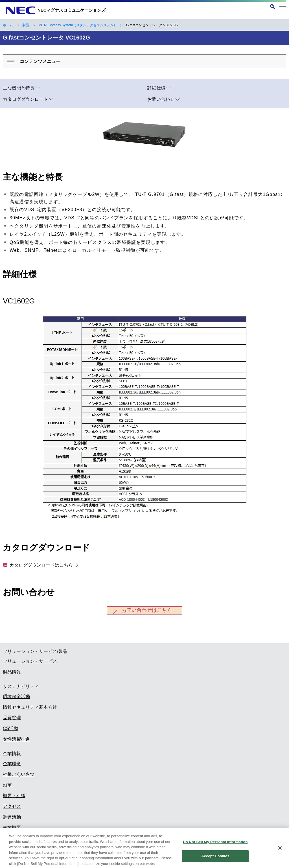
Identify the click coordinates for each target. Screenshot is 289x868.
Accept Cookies (215, 860)
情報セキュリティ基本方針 (30, 707)
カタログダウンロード (25, 99)
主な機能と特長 (19, 88)
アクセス (12, 806)
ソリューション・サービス (30, 661)
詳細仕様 (156, 88)
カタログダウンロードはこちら (38, 565)
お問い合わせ (161, 99)
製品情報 (12, 672)
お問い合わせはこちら (147, 610)
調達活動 (12, 817)
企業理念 (12, 764)
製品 (26, 25)
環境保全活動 (16, 697)
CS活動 (10, 728)
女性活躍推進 (16, 739)
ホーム (8, 25)
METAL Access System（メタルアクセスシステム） (78, 25)
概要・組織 (14, 796)
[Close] (280, 852)
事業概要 (12, 827)
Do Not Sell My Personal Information (215, 846)
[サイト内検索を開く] (272, 7)
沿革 (7, 785)
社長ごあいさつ (19, 774)
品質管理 (12, 718)
